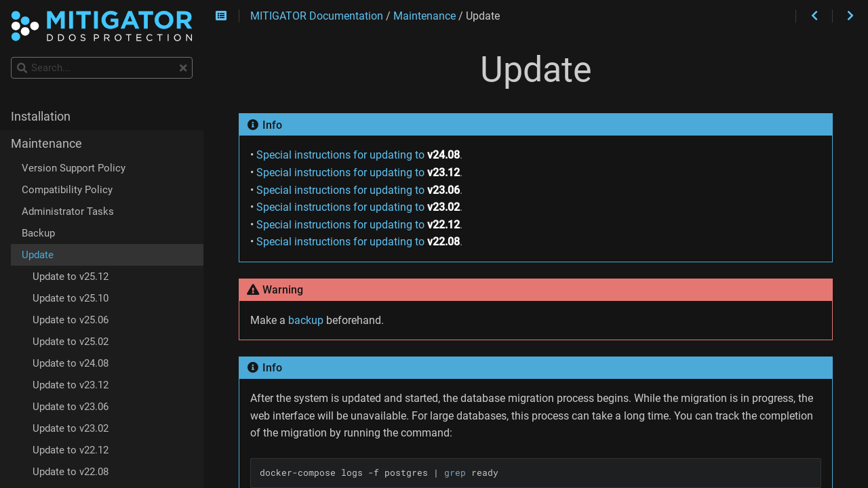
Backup (38, 233)
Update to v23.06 (71, 407)
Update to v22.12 (71, 450)
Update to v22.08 (71, 472)
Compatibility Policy (67, 190)
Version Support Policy (74, 168)
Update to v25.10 (71, 298)
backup (306, 320)
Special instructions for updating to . (359, 155)
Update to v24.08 (71, 363)
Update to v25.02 (71, 342)
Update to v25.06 (71, 320)
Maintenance (46, 144)
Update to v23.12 (71, 385)
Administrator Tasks (68, 211)
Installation (41, 117)
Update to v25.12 (71, 277)
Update (38, 255)
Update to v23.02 (71, 428)
